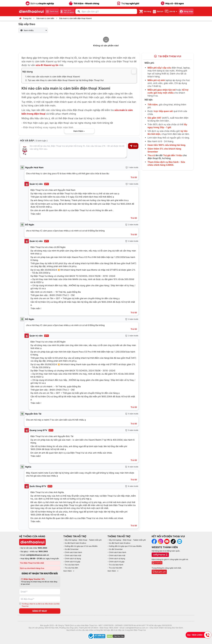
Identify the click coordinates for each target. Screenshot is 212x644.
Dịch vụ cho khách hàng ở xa (32, 568)
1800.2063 (43, 551)
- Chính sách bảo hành (73, 552)
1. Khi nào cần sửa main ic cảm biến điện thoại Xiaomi (53, 77)
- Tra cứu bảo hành (71, 565)
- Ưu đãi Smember (71, 549)
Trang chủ (27, 18)
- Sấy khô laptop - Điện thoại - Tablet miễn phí (82, 540)
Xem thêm (69, 571)
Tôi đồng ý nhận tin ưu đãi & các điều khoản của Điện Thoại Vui (41, 605)
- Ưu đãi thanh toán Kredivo (75, 543)
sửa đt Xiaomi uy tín (47, 65)
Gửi (133, 146)
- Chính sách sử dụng (72, 558)
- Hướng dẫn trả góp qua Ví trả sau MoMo (80, 546)
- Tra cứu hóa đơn (71, 568)
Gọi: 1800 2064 (199, 635)
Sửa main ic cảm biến (45, 18)
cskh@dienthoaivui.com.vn (37, 555)
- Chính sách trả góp (72, 562)
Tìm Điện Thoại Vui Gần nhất (32, 563)
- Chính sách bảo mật (72, 555)
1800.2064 (42, 548)
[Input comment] (73, 150)
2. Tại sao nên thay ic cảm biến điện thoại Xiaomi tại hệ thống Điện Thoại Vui (64, 80)
